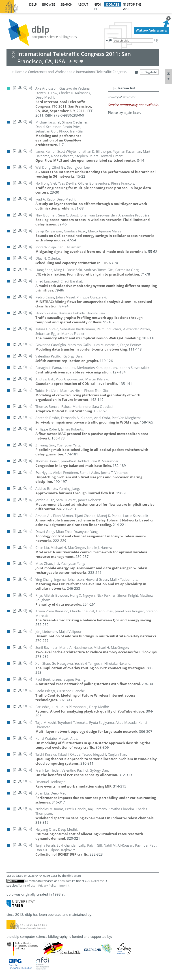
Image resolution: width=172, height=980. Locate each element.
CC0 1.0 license (95, 881)
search (66, 4)
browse (49, 4)
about (83, 4)
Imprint (64, 885)
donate (113, 4)
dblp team (74, 876)
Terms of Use (27, 885)
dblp (33, 4)
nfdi (97, 4)
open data (65, 881)
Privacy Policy (47, 885)
